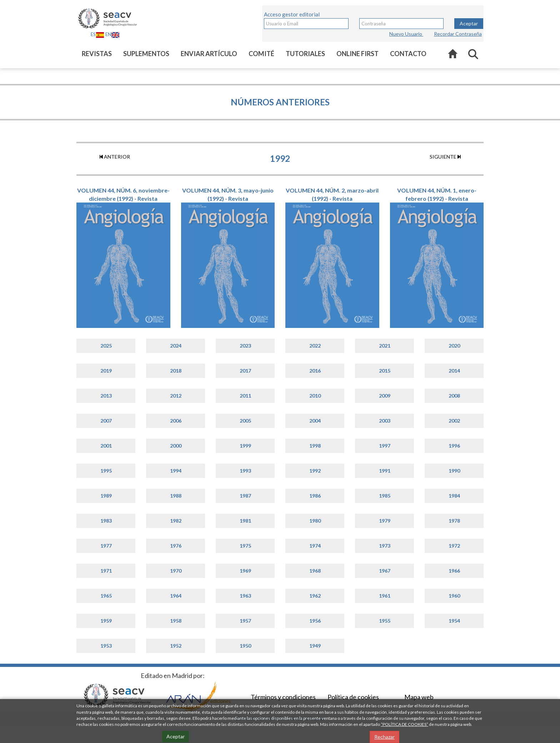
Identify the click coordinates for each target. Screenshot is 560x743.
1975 (245, 546)
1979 (385, 521)
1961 (385, 596)
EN (112, 34)
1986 (315, 496)
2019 (106, 371)
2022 (315, 346)
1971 (106, 571)
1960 (454, 596)
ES (97, 34)
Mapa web (419, 697)
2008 (454, 396)
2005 (245, 421)
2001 (106, 446)
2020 (454, 346)
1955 (385, 621)
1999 (245, 446)
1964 (176, 596)
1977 (106, 546)
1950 (245, 646)
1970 (176, 571)
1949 (315, 646)
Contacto (408, 54)
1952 (176, 646)
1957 (245, 621)
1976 (176, 546)
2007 (106, 421)
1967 (385, 571)
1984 (454, 496)
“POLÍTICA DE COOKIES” (404, 724)
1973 (385, 546)
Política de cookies (353, 697)
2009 (385, 396)
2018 (176, 371)
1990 (454, 471)
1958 (176, 621)
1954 (454, 621)
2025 (106, 346)
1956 (315, 621)
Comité (261, 54)
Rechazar (384, 737)
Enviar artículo (209, 54)
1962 (315, 596)
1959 (106, 621)
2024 (176, 346)
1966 (454, 571)
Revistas (97, 54)
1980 (315, 521)
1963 (245, 596)
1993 (245, 471)
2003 (385, 421)
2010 (315, 396)
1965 (106, 596)
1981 (245, 521)
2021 (385, 346)
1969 (245, 571)
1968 (315, 571)
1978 (454, 521)
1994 (176, 471)
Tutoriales (305, 54)
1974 (315, 546)
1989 (106, 496)
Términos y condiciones (283, 697)
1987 (245, 496)
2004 (315, 421)
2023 (245, 346)
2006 (176, 421)
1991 (385, 471)
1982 (176, 521)
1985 (385, 496)
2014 (454, 371)
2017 (245, 371)
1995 (106, 471)
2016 (315, 371)
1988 (176, 496)
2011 (245, 396)
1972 (454, 546)
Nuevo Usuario (406, 34)
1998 (315, 446)
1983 (106, 521)
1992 (315, 471)
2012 (176, 396)
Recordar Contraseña (458, 34)
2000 (176, 446)
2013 (106, 396)
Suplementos (146, 54)
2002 (454, 421)
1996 (454, 446)
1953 (106, 646)
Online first (357, 54)
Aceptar (469, 23)
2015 (385, 371)
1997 (385, 446)
